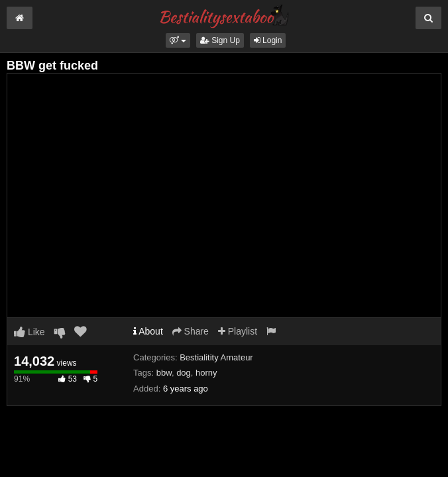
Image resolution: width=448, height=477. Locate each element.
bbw (164, 373)
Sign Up (220, 40)
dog (184, 373)
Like (29, 332)
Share (191, 331)
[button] (178, 40)
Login (268, 40)
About (148, 331)
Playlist (238, 331)
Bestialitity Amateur (216, 357)
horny (206, 373)
